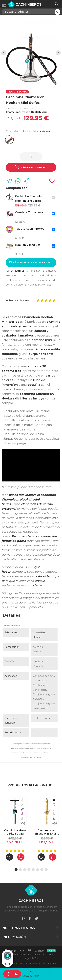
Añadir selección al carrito (31, 261)
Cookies (14, 955)
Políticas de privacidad (33, 955)
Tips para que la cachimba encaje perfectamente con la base (30, 581)
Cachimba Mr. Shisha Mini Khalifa (47, 832)
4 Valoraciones (19, 300)
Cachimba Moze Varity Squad (15, 832)
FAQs (35, 958)
